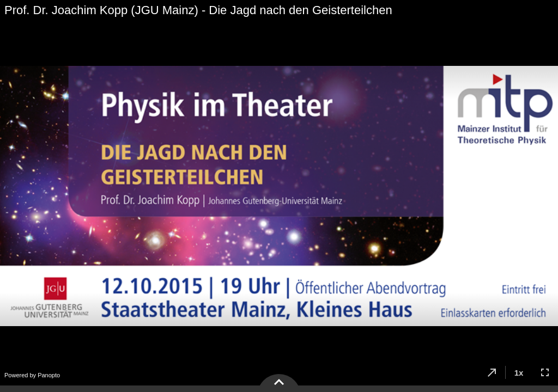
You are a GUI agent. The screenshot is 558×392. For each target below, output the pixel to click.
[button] (492, 372)
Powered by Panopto (32, 375)
